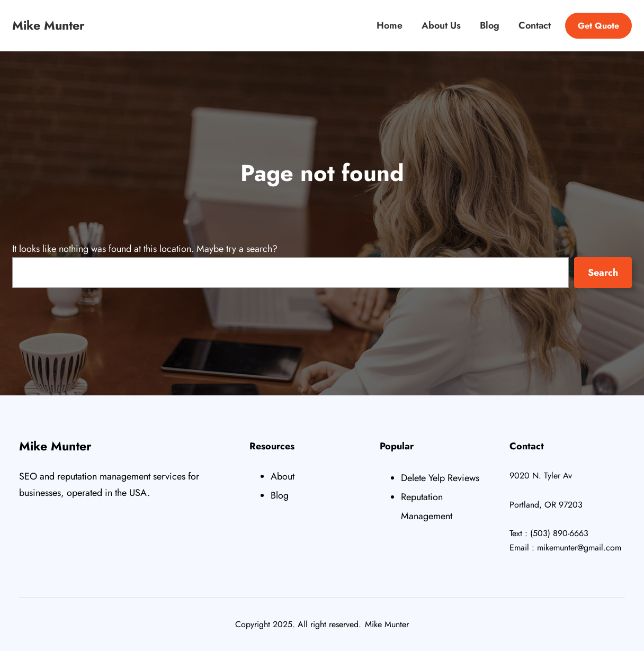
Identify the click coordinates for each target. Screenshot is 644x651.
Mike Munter (48, 25)
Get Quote (598, 26)
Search (603, 273)
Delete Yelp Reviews (440, 478)
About (283, 476)
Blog (280, 495)
